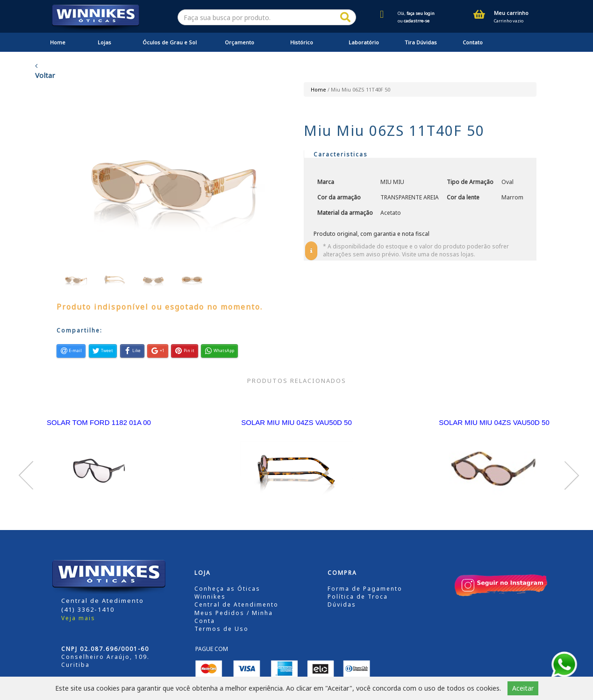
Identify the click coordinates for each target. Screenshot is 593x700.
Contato (473, 42)
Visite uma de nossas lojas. (439, 254)
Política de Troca (358, 597)
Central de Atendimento (236, 605)
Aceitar (523, 688)
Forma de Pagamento (365, 589)
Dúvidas (342, 605)
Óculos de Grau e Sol (170, 42)
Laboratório (364, 42)
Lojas (104, 42)
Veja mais (78, 618)
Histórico (302, 42)
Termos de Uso (221, 629)
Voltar (45, 71)
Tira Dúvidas (421, 42)
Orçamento (239, 42)
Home (58, 42)
